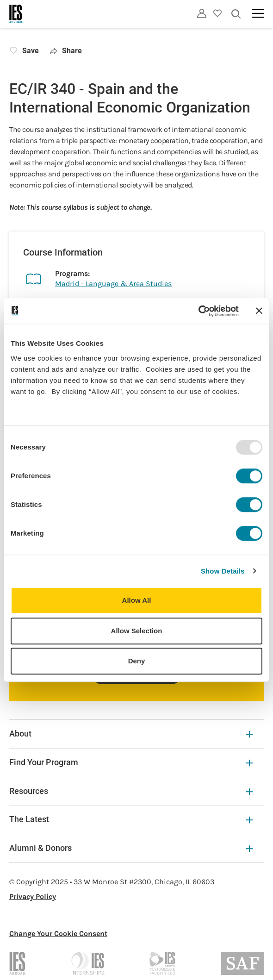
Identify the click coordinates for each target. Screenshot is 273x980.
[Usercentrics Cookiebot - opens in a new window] (198, 311)
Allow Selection (137, 631)
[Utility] (202, 13)
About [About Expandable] (131, 733)
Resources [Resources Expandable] (131, 791)
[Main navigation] (258, 13)
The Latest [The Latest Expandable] (131, 819)
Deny (137, 661)
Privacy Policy (33, 896)
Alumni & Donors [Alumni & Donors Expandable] (131, 848)
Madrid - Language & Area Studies (113, 284)
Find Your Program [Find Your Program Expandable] (131, 762)
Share (66, 51)
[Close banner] (259, 311)
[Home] (16, 14)
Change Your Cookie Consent (58, 933)
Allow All (137, 600)
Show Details (223, 571)
